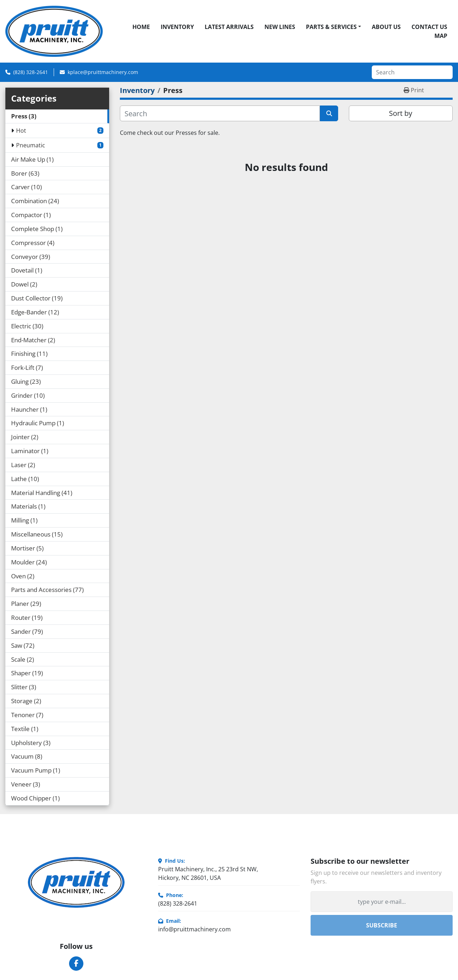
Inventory (177, 27)
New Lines (280, 27)
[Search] (412, 72)
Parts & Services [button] (331, 27)
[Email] (382, 902)
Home (141, 27)
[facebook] (76, 964)
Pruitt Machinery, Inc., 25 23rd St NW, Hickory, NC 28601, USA (208, 873)
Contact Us (429, 27)
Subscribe (382, 925)
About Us (386, 27)
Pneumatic (31, 145)
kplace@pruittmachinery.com (103, 72)
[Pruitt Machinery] (76, 882)
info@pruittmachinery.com (194, 929)
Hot (21, 131)
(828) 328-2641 (31, 72)
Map (441, 36)
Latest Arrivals (229, 27)
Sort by (401, 113)
